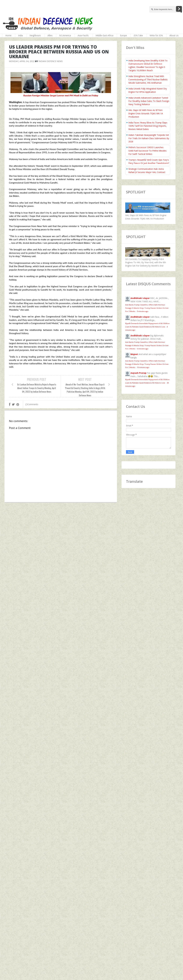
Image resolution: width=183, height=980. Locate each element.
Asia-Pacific (83, 35)
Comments (32, 404)
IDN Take (138, 35)
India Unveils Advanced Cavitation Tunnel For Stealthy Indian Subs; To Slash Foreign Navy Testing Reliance (149, 101)
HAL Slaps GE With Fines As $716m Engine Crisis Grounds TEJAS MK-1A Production (146, 113)
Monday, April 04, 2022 (22, 61)
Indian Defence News (51, 61)
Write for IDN (156, 35)
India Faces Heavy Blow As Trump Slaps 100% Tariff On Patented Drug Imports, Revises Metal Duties (148, 126)
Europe (123, 35)
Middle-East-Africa (104, 35)
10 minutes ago (143, 367)
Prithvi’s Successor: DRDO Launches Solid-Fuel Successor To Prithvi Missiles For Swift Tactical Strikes (147, 151)
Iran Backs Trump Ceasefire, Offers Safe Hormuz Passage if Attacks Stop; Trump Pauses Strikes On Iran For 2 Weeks (147, 308)
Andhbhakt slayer (140, 298)
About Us (174, 35)
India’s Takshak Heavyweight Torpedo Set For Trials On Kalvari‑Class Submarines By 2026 (149, 138)
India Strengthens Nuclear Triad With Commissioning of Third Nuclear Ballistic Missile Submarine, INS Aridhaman (148, 79)
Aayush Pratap (138, 373)
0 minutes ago (143, 311)
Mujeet (134, 354)
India (20, 35)
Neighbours (35, 35)
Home (8, 35)
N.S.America (65, 35)
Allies (50, 35)
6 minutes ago (143, 349)
